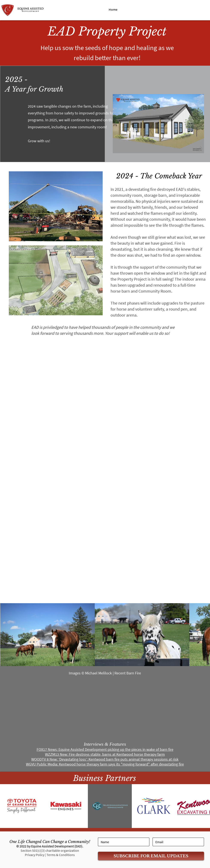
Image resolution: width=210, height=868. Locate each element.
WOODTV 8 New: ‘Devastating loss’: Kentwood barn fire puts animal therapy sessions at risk (105, 759)
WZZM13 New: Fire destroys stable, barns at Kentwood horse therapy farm (105, 754)
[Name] (124, 842)
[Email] (178, 842)
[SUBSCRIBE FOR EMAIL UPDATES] (151, 856)
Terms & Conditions (61, 855)
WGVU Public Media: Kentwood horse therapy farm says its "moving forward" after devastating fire (105, 764)
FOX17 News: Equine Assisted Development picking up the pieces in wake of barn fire (105, 749)
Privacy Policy (35, 855)
